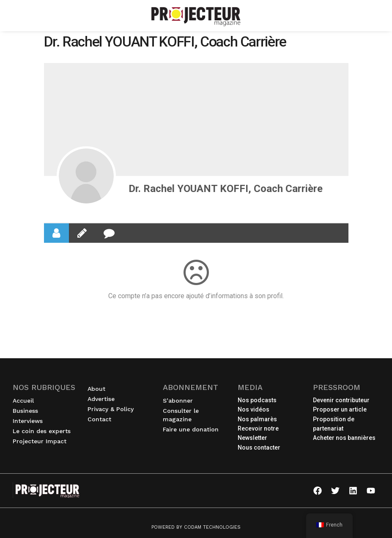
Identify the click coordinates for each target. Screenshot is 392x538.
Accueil (23, 401)
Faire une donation (191, 429)
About (96, 389)
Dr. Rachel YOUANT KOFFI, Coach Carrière (226, 189)
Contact (99, 419)
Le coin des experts (44, 431)
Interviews (30, 421)
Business (27, 411)
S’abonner (178, 401)
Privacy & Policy (111, 409)
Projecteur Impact (42, 441)
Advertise (101, 399)
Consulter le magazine (181, 415)
